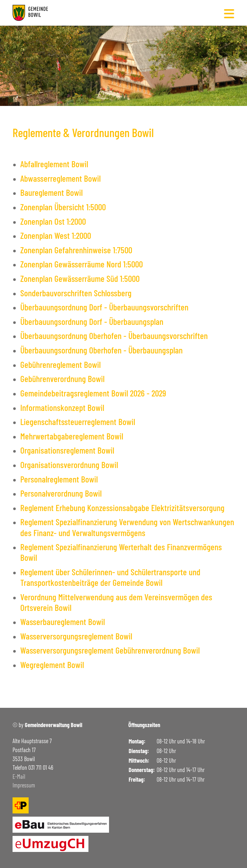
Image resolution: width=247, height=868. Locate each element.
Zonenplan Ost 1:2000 (53, 221)
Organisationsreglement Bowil (67, 450)
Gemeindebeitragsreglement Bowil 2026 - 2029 (93, 393)
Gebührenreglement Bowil (60, 364)
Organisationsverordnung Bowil (69, 464)
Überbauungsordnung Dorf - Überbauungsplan (92, 321)
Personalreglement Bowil (59, 479)
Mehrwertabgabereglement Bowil (72, 436)
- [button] (220, 57)
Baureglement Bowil (51, 192)
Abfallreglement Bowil (54, 164)
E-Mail (19, 777)
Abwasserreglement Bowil (60, 178)
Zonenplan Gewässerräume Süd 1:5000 (80, 278)
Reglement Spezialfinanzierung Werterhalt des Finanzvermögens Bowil (121, 552)
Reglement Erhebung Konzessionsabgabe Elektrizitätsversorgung (122, 508)
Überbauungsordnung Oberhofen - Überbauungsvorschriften (114, 335)
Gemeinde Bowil (39, 60)
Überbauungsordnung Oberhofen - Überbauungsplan (101, 350)
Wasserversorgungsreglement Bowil (76, 636)
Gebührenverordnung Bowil (62, 378)
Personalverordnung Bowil (61, 493)
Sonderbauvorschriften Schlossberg (76, 293)
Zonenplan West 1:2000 (56, 235)
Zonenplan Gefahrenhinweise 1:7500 (76, 250)
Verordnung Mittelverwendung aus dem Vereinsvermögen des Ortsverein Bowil (116, 602)
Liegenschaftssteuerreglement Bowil (78, 421)
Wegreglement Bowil (52, 664)
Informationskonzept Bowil (62, 407)
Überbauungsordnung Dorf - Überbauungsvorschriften (104, 307)
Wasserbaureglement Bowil (63, 621)
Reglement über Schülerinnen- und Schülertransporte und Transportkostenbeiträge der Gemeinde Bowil (110, 577)
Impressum (24, 785)
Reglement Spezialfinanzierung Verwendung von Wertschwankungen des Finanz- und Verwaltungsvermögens (127, 527)
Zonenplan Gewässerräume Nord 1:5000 (82, 264)
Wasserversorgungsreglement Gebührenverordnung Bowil (110, 650)
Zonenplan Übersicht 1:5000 (63, 207)
